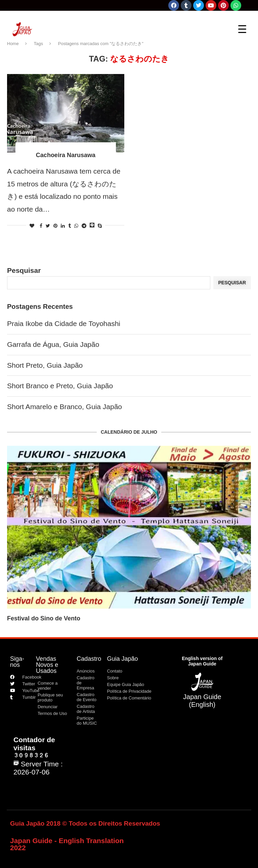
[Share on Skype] (100, 226)
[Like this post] (32, 226)
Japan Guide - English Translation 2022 (67, 844)
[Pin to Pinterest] (55, 226)
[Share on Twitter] (48, 226)
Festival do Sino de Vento (44, 618)
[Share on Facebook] (41, 226)
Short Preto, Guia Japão (45, 365)
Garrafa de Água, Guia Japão (53, 344)
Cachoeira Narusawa (66, 155)
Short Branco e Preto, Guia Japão (60, 386)
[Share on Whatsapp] (76, 226)
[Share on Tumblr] (70, 226)
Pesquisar (24, 270)
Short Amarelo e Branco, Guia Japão (64, 407)
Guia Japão (122, 659)
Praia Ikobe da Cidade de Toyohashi (64, 323)
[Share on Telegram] (84, 226)
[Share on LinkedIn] (63, 226)
